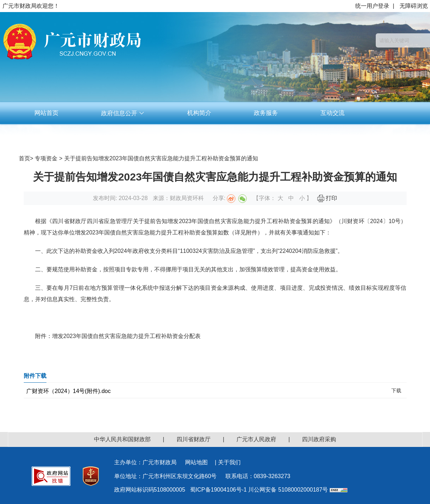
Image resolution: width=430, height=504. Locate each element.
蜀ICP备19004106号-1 (218, 490)
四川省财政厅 (194, 439)
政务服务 (266, 113)
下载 (396, 391)
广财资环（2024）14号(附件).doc (68, 391)
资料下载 (199, 135)
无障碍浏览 (414, 6)
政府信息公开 (123, 113)
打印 (327, 198)
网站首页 (46, 113)
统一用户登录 (372, 6)
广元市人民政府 (256, 439)
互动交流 (333, 113)
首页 (24, 158)
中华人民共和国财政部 (122, 439)
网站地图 (196, 462)
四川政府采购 (319, 439)
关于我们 (229, 462)
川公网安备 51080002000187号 (288, 490)
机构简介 (199, 113)
